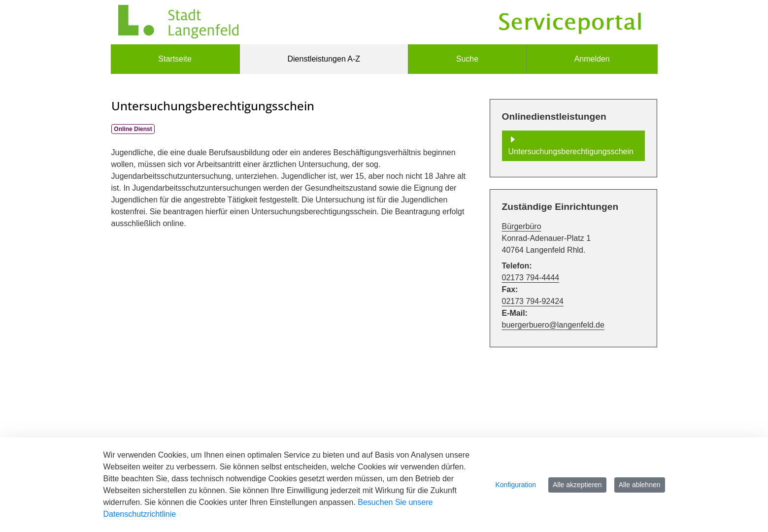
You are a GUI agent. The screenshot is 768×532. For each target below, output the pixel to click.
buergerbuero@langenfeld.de (553, 325)
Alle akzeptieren (577, 485)
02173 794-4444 (531, 278)
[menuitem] (175, 59)
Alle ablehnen (640, 485)
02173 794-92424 (533, 301)
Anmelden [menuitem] (592, 59)
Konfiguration (516, 485)
